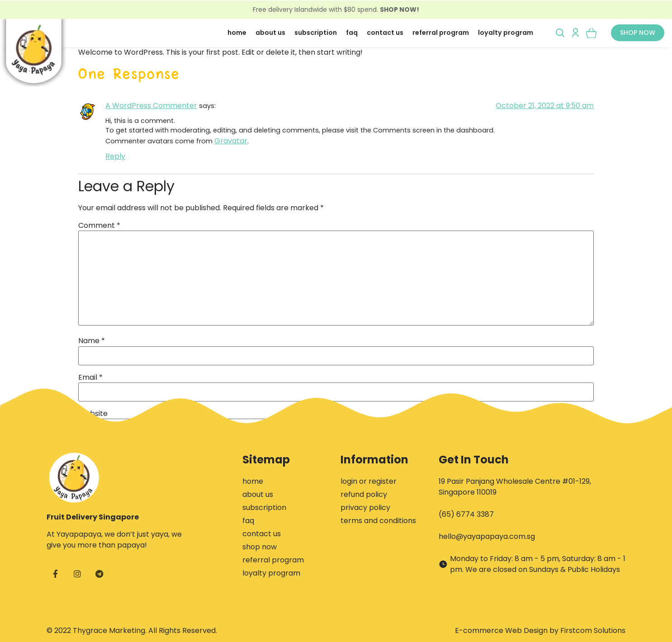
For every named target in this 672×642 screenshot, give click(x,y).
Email (90, 378)
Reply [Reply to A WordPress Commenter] (115, 156)
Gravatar (231, 141)
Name (92, 341)
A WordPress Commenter (151, 106)
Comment (99, 226)
